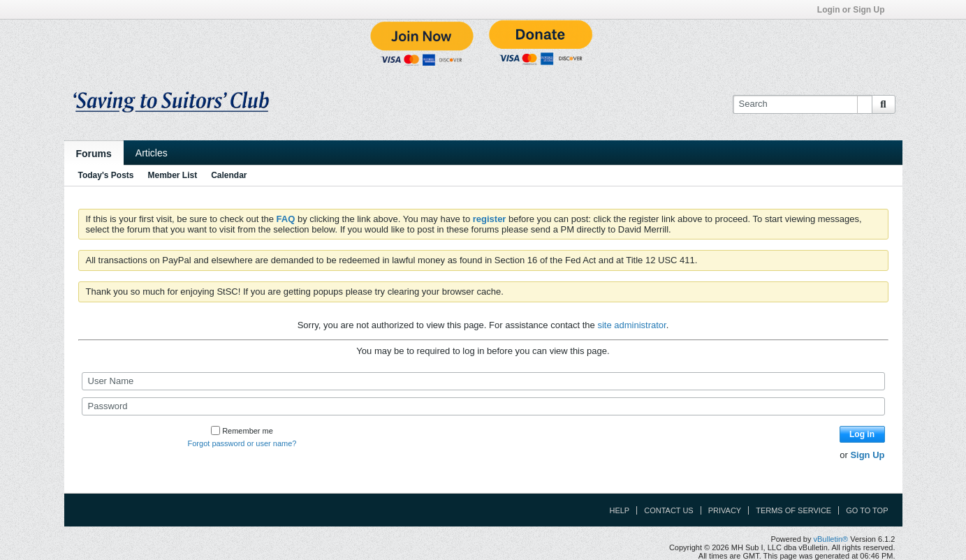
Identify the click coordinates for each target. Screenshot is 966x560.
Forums (94, 154)
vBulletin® (831, 539)
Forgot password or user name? (242, 443)
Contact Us (669, 510)
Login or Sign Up (856, 10)
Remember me (242, 431)
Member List (173, 175)
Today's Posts (106, 175)
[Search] (802, 104)
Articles (152, 153)
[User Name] (483, 381)
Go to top (867, 510)
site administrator (631, 325)
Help (619, 510)
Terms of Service (793, 510)
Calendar (229, 175)
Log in (862, 434)
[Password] (483, 406)
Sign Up (867, 455)
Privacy (725, 510)
